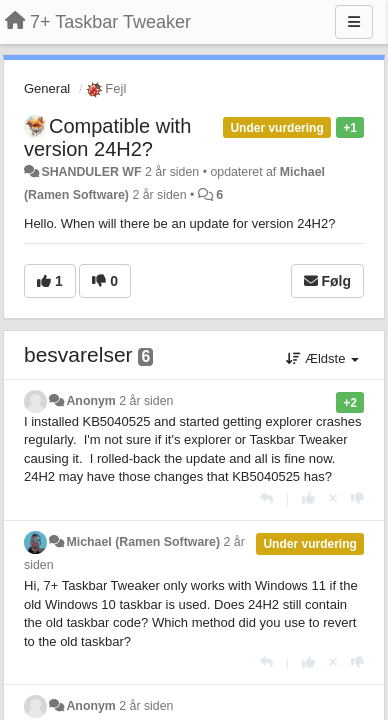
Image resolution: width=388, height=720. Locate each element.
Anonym (90, 401)
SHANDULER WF (91, 172)
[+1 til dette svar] (308, 498)
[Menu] (354, 22)
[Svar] (266, 498)
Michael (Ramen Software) (143, 542)
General (47, 88)
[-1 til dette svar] (357, 498)
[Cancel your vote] (333, 498)
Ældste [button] (322, 358)
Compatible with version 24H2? (107, 137)
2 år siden (146, 401)
